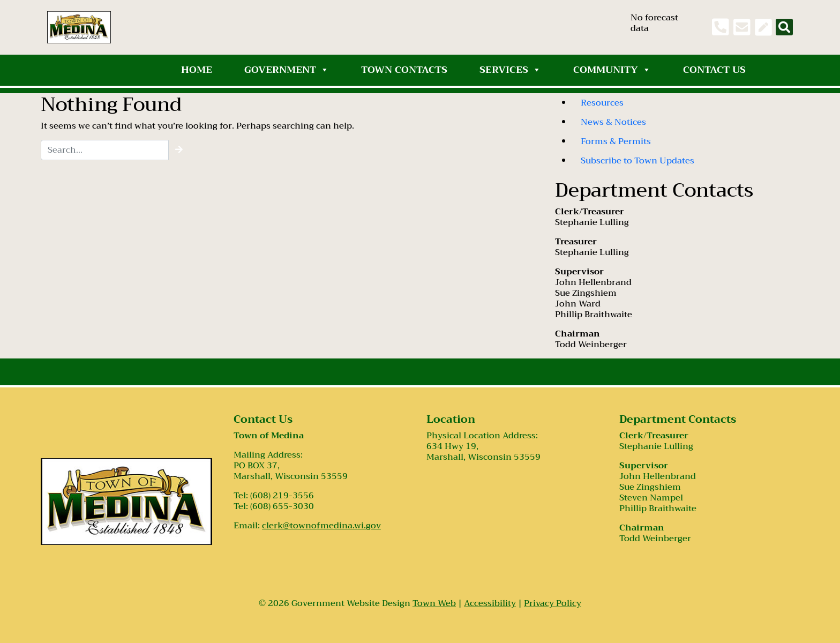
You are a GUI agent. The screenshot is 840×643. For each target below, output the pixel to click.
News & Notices (613, 122)
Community (612, 70)
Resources (602, 103)
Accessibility (490, 603)
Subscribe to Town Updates (637, 161)
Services (510, 70)
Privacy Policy (553, 603)
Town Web (434, 603)
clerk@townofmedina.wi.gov (321, 526)
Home (197, 70)
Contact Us (714, 70)
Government (287, 70)
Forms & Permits (616, 141)
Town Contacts (404, 70)
